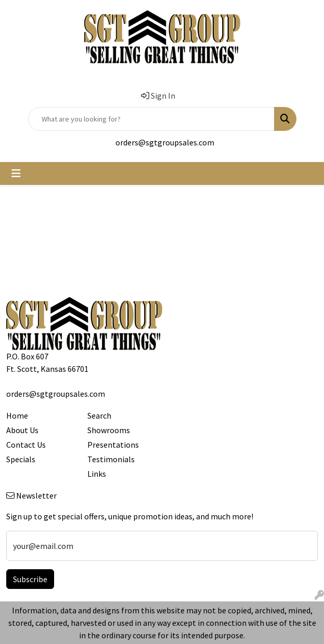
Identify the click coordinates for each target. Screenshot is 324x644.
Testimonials (111, 459)
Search (99, 415)
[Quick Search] (151, 119)
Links (97, 474)
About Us (22, 430)
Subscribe (30, 579)
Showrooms (109, 430)
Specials (21, 459)
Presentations (113, 445)
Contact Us (26, 445)
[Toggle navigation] (16, 173)
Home (17, 415)
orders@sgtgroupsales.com (165, 142)
